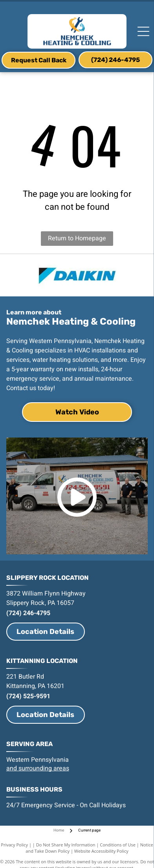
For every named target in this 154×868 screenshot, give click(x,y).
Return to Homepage (77, 238)
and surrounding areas (38, 768)
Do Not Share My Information (66, 845)
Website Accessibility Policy (101, 851)
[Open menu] (143, 31)
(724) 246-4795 (28, 613)
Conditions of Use (118, 845)
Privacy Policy (14, 845)
